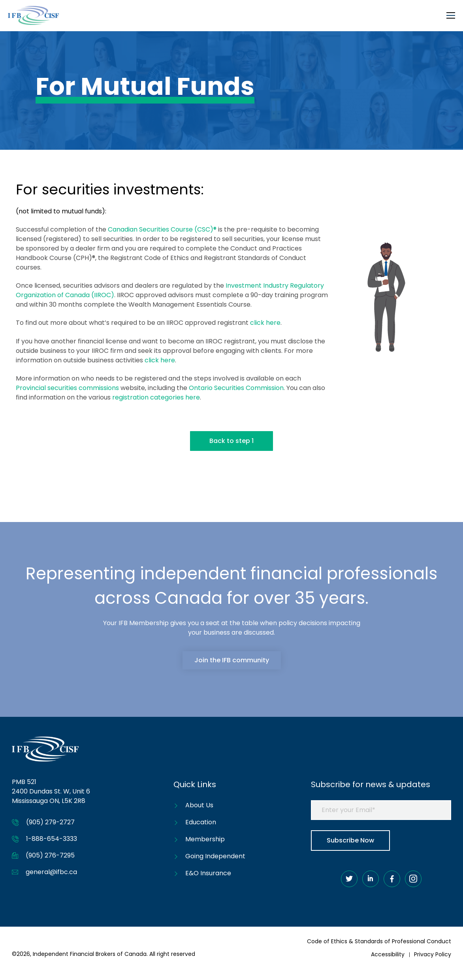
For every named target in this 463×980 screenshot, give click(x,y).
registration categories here (156, 397)
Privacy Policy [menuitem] (433, 954)
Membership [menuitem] (205, 839)
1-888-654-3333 (52, 839)
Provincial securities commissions (67, 388)
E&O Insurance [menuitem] (208, 873)
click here (265, 323)
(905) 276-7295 (50, 855)
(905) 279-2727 (50, 822)
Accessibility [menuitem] (388, 954)
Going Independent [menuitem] (215, 856)
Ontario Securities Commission (236, 388)
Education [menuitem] (201, 822)
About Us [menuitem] (199, 805)
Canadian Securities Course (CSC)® (162, 229)
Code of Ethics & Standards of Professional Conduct (379, 941)
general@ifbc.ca (51, 872)
